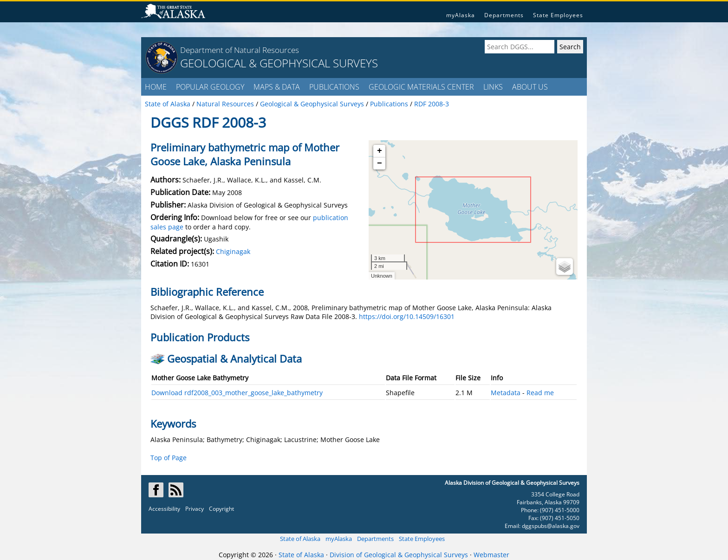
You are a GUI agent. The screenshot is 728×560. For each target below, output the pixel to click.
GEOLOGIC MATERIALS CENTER (421, 87)
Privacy (195, 509)
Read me (540, 393)
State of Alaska (300, 539)
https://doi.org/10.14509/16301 (407, 316)
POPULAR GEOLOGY (210, 87)
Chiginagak (233, 251)
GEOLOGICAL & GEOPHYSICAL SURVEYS (279, 63)
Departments (504, 15)
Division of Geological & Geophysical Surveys (399, 555)
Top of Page (169, 458)
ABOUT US (530, 87)
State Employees (558, 15)
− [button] (380, 163)
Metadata (506, 393)
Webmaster (491, 555)
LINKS (493, 87)
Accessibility (164, 509)
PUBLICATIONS (334, 87)
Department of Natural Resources (240, 50)
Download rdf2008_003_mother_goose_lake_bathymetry (237, 393)
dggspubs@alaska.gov (551, 526)
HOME (156, 87)
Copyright (221, 509)
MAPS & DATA (277, 87)
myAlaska (461, 15)
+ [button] (380, 151)
